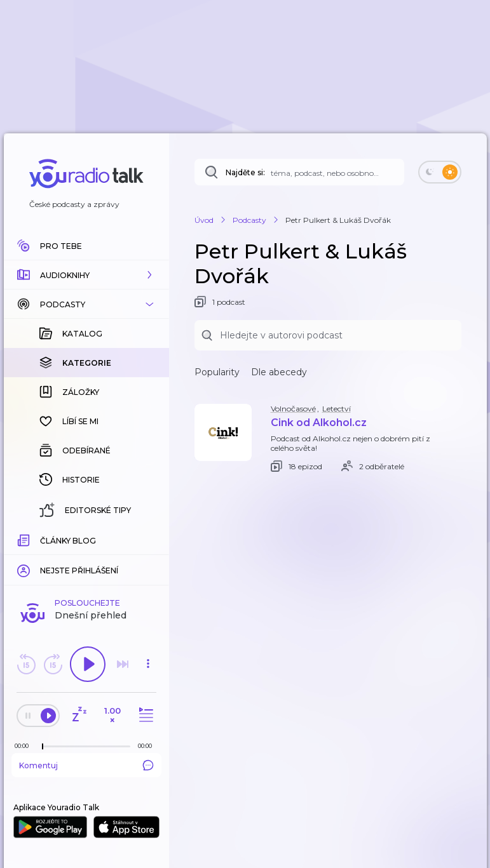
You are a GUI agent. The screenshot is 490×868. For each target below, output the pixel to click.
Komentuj (86, 765)
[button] (86, 275)
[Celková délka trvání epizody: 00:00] (148, 746)
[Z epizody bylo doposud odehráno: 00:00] (25, 746)
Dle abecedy (279, 372)
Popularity (217, 372)
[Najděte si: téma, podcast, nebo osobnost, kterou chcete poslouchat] (299, 172)
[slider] (43, 747)
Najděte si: (245, 172)
